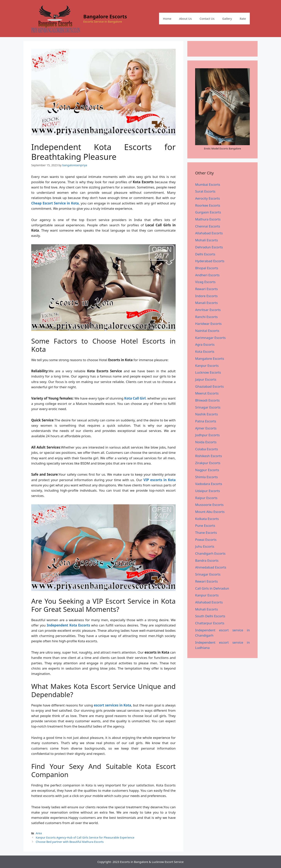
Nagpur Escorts (207, 470)
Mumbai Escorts (208, 184)
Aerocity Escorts (208, 198)
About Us (185, 19)
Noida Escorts (206, 442)
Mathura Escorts (208, 219)
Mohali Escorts (206, 240)
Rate (243, 19)
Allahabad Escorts (209, 233)
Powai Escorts (206, 540)
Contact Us (207, 19)
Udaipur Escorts (208, 491)
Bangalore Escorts (105, 16)
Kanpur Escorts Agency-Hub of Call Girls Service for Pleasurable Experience (85, 837)
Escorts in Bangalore (134, 862)
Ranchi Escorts (206, 317)
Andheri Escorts (207, 275)
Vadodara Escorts (209, 484)
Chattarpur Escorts (210, 623)
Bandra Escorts (207, 560)
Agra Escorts (205, 344)
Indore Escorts (206, 296)
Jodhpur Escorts (207, 435)
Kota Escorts (205, 351)
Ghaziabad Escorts (209, 386)
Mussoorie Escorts (209, 505)
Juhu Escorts (205, 546)
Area (39, 833)
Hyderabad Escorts (210, 261)
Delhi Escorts (205, 254)
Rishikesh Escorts (209, 456)
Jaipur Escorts (206, 379)
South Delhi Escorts (210, 616)
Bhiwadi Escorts (207, 400)
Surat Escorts (205, 191)
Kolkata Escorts (207, 519)
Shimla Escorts (206, 477)
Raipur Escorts (206, 498)
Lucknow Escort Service (168, 862)
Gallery (227, 19)
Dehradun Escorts (209, 247)
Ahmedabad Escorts (211, 567)
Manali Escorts (206, 303)
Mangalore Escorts (210, 358)
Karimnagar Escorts (210, 338)
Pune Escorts (205, 526)
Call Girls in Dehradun (212, 588)
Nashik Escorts (206, 414)
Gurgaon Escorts (208, 212)
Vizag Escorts (205, 282)
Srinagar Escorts (208, 407)
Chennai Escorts (208, 226)
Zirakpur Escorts (208, 463)
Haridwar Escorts (208, 324)
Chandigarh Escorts (210, 553)
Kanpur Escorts (207, 366)
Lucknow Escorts (208, 372)
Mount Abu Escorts (210, 512)
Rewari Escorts (206, 289)
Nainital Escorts (207, 331)
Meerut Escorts (207, 393)
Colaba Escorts (207, 449)
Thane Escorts (206, 533)
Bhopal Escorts (207, 268)
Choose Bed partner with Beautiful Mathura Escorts (70, 842)
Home (167, 19)
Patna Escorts (206, 421)
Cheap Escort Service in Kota (55, 203)
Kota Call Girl (135, 398)
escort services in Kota (113, 705)
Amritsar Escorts (208, 310)
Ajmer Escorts (206, 428)
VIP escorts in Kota (160, 480)
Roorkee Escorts (208, 205)
